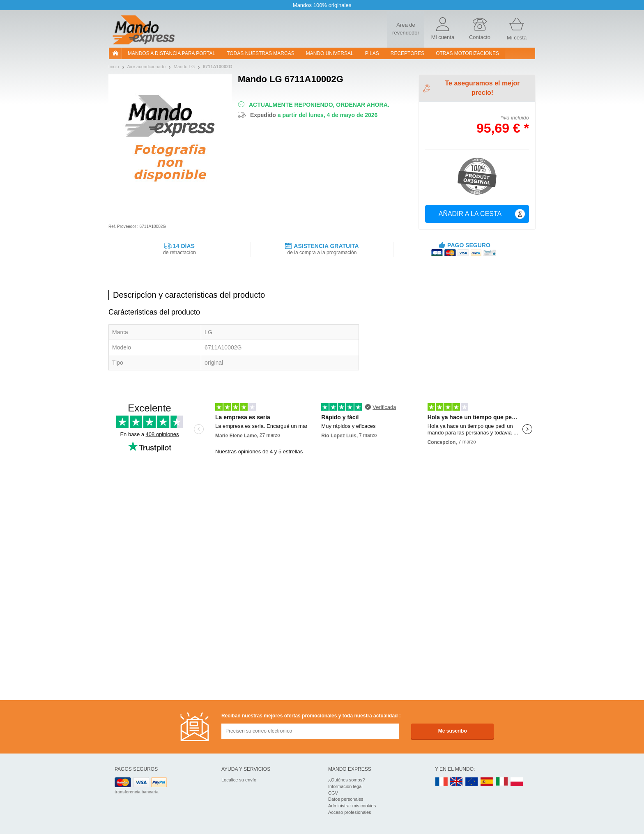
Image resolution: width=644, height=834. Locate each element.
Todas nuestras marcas (260, 53)
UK (457, 782)
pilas (372, 53)
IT (502, 782)
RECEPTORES (407, 53)
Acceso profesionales (350, 812)
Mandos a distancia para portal (171, 53)
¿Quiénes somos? (346, 780)
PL (517, 782)
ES (487, 782)
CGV (333, 793)
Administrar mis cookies (352, 806)
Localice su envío (239, 780)
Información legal (345, 786)
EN (472, 782)
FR (442, 782)
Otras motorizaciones (467, 53)
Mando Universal (330, 53)
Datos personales (346, 799)
